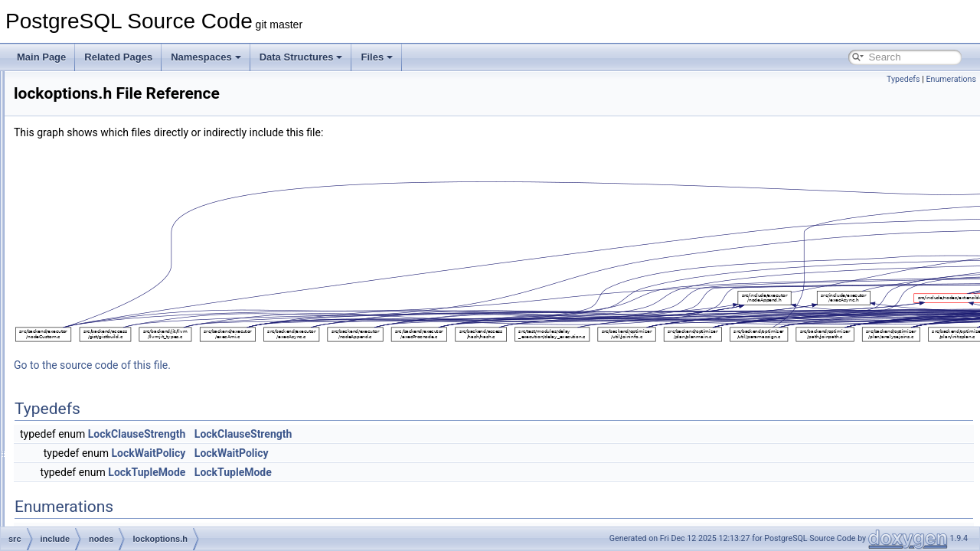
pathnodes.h (113, 458)
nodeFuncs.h (114, 390)
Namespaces (206, 57)
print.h (100, 525)
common (93, 87)
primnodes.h (113, 508)
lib (80, 188)
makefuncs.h (113, 323)
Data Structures (301, 57)
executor (93, 121)
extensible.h (112, 289)
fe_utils (90, 138)
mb (82, 222)
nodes (88, 239)
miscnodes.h (113, 357)
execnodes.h (113, 272)
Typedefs (903, 79)
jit (78, 171)
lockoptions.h (114, 306)
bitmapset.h (111, 256)
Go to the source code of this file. (284, 365)
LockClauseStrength (328, 434)
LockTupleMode (338, 472)
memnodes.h (114, 340)
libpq (85, 205)
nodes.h (104, 407)
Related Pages (118, 57)
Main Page (41, 57)
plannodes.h (112, 491)
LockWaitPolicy (340, 453)
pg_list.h (105, 474)
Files (377, 57)
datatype (93, 104)
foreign (89, 155)
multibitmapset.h (121, 373)
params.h (106, 424)
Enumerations (951, 79)
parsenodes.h (115, 441)
